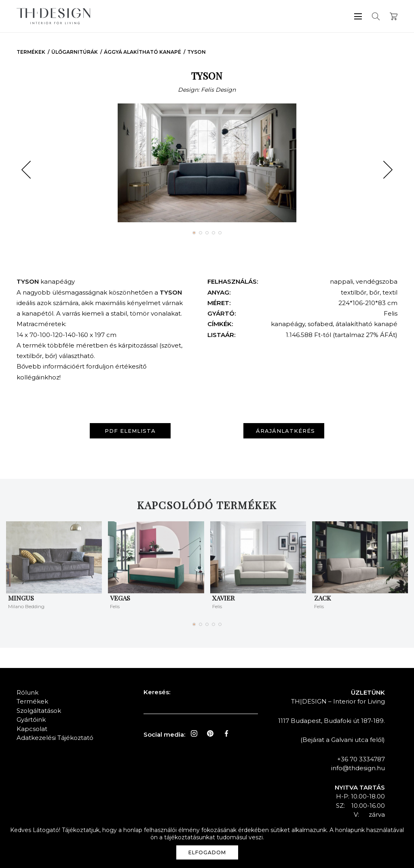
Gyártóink (31, 719)
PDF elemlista (130, 431)
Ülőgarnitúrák (75, 52)
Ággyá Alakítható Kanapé (143, 52)
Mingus (21, 598)
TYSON (196, 52)
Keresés (376, 16)
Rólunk (27, 692)
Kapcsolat (32, 729)
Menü (358, 16)
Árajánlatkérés (285, 431)
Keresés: (157, 692)
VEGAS (120, 598)
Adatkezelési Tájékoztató (55, 738)
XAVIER (223, 598)
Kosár (394, 16)
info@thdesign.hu (358, 768)
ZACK (322, 598)
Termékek (31, 52)
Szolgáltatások (39, 711)
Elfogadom (207, 852)
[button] (26, 170)
